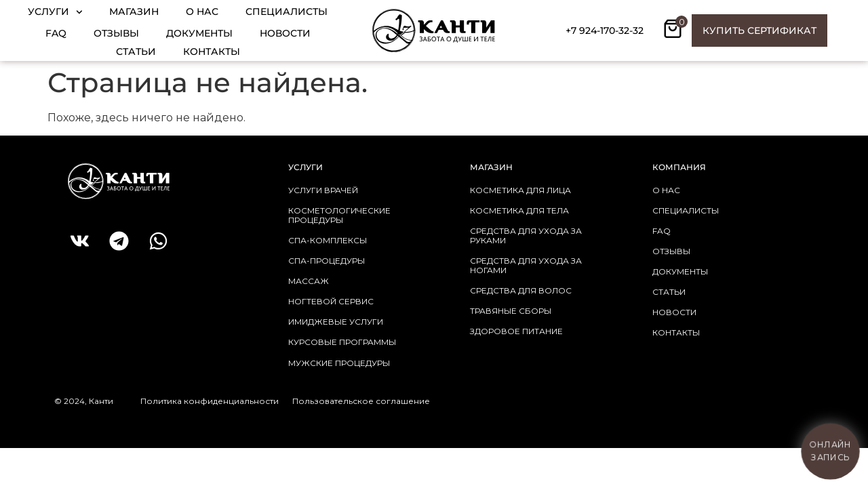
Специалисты (287, 12)
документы (680, 271)
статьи (669, 292)
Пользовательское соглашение (361, 401)
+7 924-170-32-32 (605, 30)
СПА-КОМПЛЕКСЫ (328, 240)
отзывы (671, 251)
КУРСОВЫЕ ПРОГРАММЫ (342, 342)
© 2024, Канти (84, 401)
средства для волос (521, 290)
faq (662, 231)
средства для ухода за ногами (526, 265)
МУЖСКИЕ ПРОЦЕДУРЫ (339, 363)
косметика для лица (520, 190)
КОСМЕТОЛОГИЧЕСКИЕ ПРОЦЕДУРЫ (339, 215)
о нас (666, 190)
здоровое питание (516, 331)
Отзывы (116, 33)
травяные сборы (511, 311)
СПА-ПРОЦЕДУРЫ (327, 261)
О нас (202, 12)
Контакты (212, 52)
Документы (199, 33)
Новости (285, 33)
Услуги (55, 12)
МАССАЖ (309, 281)
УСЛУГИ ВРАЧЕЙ (323, 190)
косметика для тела (519, 210)
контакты (676, 332)
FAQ (56, 33)
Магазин (134, 12)
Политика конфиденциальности (210, 401)
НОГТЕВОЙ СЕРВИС (331, 301)
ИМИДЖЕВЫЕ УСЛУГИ (336, 322)
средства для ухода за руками (526, 236)
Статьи (136, 52)
